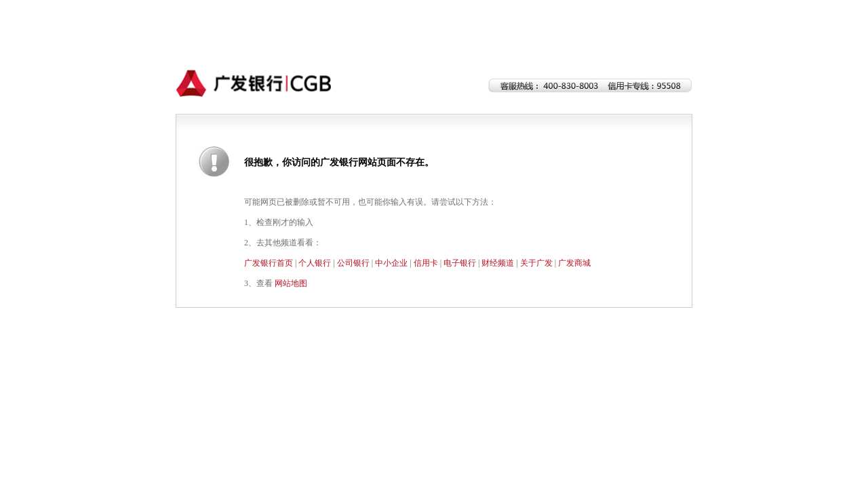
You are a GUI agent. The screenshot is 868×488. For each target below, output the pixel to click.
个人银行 (315, 263)
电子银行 (460, 263)
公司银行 (353, 263)
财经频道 (498, 263)
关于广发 (536, 263)
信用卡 (426, 263)
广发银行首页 (269, 263)
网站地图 (291, 283)
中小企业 (391, 263)
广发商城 (574, 263)
